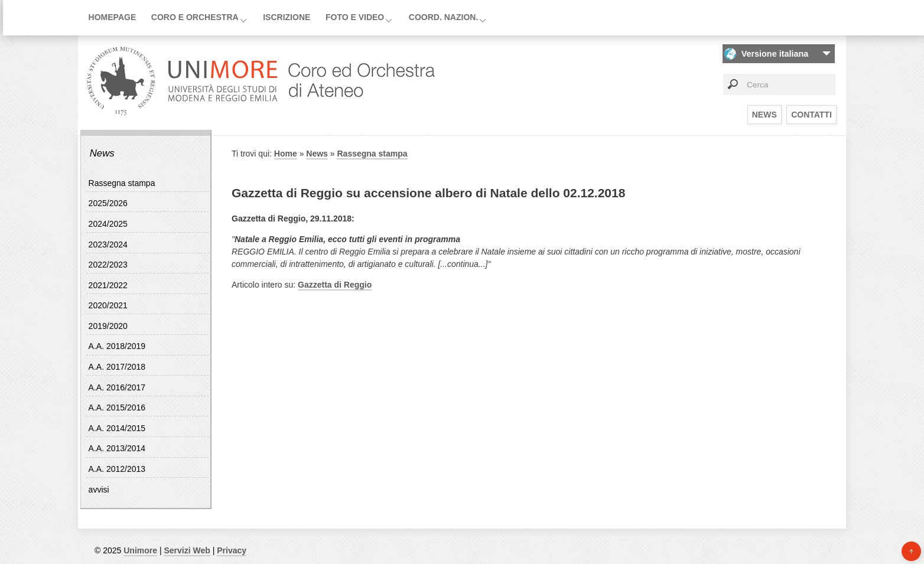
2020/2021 (108, 305)
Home (286, 154)
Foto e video (355, 17)
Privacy (232, 550)
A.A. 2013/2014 (117, 448)
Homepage (113, 17)
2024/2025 (108, 224)
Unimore (140, 550)
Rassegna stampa (122, 183)
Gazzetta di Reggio (335, 285)
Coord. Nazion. (443, 17)
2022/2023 (108, 265)
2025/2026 (108, 203)
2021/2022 (108, 285)
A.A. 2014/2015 (117, 428)
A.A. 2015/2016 (117, 407)
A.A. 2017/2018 (117, 367)
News (764, 115)
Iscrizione (287, 17)
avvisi (99, 490)
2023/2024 (108, 244)
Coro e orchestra (195, 17)
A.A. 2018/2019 (117, 346)
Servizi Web (187, 550)
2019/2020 (108, 326)
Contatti (811, 115)
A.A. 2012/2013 (117, 469)
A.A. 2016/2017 (117, 387)
